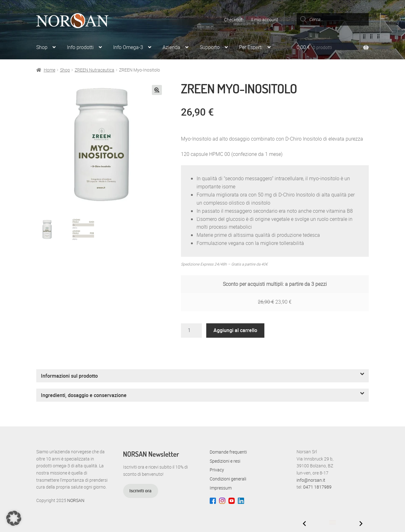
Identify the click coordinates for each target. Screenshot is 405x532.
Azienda (171, 47)
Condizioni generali (228, 479)
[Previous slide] (304, 524)
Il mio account (265, 20)
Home (50, 70)
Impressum (221, 488)
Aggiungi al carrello (235, 330)
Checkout (233, 20)
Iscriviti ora (140, 491)
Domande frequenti (228, 452)
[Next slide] (361, 524)
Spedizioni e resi (225, 461)
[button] (157, 90)
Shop (42, 47)
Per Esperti (251, 47)
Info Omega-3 (128, 47)
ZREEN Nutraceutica (95, 70)
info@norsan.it (311, 480)
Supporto (210, 47)
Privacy (217, 470)
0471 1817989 (317, 487)
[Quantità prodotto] (192, 331)
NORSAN (76, 500)
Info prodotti (80, 47)
